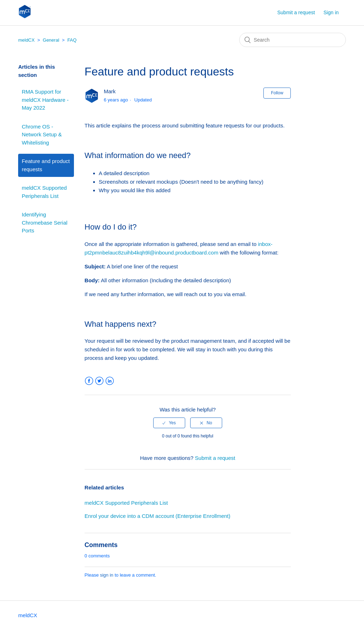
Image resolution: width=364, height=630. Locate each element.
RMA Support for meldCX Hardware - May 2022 (45, 100)
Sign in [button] (331, 12)
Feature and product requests (46, 165)
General (51, 40)
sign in (107, 575)
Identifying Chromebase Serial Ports (44, 222)
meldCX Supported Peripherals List (44, 192)
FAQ (72, 40)
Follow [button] (277, 93)
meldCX (26, 40)
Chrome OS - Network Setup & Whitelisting (42, 135)
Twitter (99, 381)
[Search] (293, 40)
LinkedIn (110, 381)
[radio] (169, 423)
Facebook (89, 381)
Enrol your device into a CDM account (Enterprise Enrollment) (157, 516)
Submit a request (296, 12)
